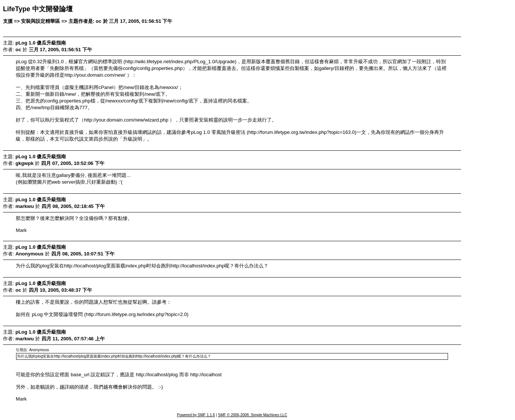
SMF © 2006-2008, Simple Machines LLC (253, 415)
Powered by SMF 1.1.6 (196, 415)
